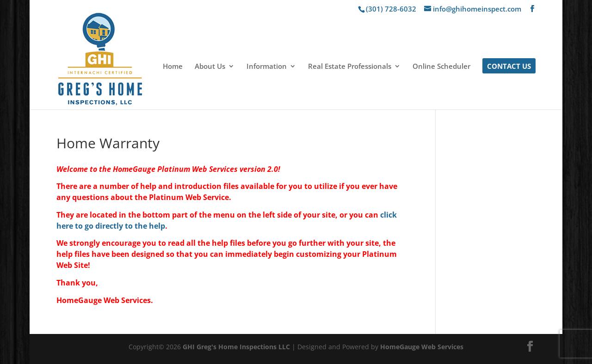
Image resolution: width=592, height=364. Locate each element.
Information (267, 67)
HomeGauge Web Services (422, 347)
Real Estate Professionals (350, 67)
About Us (210, 67)
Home (173, 67)
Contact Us (509, 67)
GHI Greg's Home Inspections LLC (236, 347)
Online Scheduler (441, 67)
